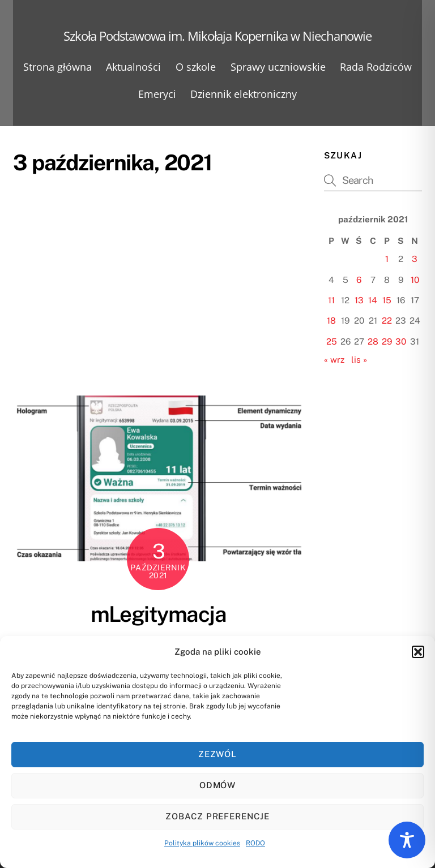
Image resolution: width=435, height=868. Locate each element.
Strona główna (57, 67)
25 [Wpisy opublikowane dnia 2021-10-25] (332, 341)
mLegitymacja (159, 614)
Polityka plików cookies (202, 843)
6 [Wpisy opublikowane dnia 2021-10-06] (359, 280)
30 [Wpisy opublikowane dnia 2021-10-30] (401, 341)
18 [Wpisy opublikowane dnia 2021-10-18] (331, 321)
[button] (418, 652)
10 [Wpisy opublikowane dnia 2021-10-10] (415, 280)
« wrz (334, 360)
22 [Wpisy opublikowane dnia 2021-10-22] (387, 321)
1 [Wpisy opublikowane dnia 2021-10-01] (387, 259)
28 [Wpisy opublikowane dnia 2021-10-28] (373, 341)
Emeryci (157, 94)
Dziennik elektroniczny (244, 94)
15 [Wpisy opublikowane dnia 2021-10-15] (387, 300)
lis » (359, 360)
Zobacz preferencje (218, 816)
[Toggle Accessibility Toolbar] (407, 840)
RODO (255, 843)
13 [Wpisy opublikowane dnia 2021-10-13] (359, 300)
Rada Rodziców (376, 67)
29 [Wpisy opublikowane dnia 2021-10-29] (387, 341)
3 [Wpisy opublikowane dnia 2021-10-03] (415, 259)
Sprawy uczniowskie (278, 67)
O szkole (196, 67)
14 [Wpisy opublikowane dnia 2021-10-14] (373, 300)
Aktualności (133, 67)
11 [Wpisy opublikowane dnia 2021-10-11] (331, 300)
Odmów (218, 785)
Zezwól (218, 754)
